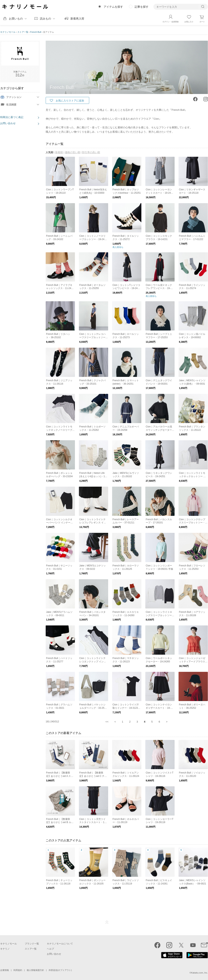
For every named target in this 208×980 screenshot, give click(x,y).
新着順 (59, 152)
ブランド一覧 (32, 944)
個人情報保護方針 (35, 970)
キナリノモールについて (60, 944)
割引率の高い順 (91, 152)
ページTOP (107, 922)
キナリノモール (8, 32)
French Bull (36, 32)
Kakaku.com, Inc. (199, 973)
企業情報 (5, 970)
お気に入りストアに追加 (70, 101)
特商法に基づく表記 (12, 117)
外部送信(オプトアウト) (60, 970)
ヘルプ (50, 949)
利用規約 (18, 970)
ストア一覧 (23, 32)
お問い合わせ (8, 123)
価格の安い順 (73, 152)
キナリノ (5, 949)
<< (107, 722)
